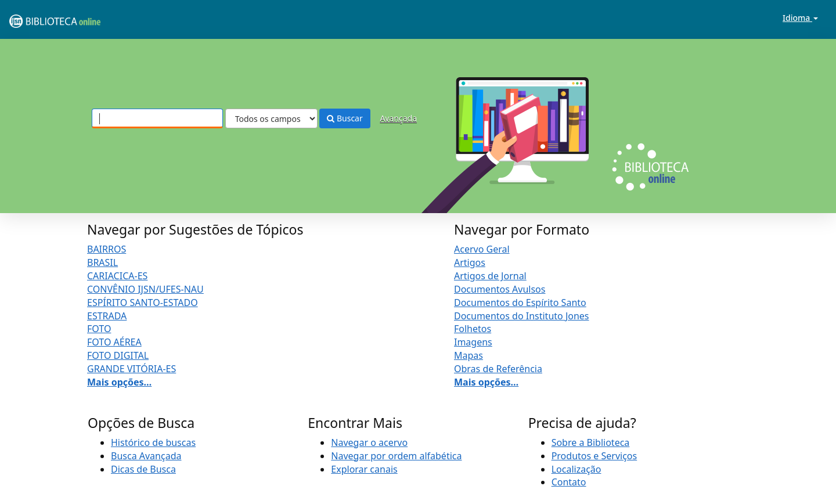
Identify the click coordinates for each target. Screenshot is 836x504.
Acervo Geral (482, 249)
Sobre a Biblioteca (591, 442)
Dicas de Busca (143, 469)
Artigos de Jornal (490, 276)
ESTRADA (107, 316)
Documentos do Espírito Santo (520, 303)
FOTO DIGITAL (118, 355)
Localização (576, 469)
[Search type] (271, 118)
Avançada (398, 118)
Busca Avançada (146, 456)
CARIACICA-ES (117, 276)
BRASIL (102, 262)
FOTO (99, 329)
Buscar (345, 118)
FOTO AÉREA (114, 342)
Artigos (470, 262)
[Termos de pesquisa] (157, 118)
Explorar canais (364, 469)
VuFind (37, 18)
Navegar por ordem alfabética (396, 456)
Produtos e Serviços (594, 456)
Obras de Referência (498, 369)
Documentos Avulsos (500, 289)
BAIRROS (107, 249)
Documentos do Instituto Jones (522, 316)
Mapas (469, 355)
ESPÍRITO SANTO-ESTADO (143, 303)
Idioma (800, 18)
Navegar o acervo (369, 442)
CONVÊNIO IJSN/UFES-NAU (145, 289)
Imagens (473, 342)
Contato (569, 482)
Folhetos (473, 329)
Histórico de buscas (153, 442)
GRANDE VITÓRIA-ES (131, 369)
